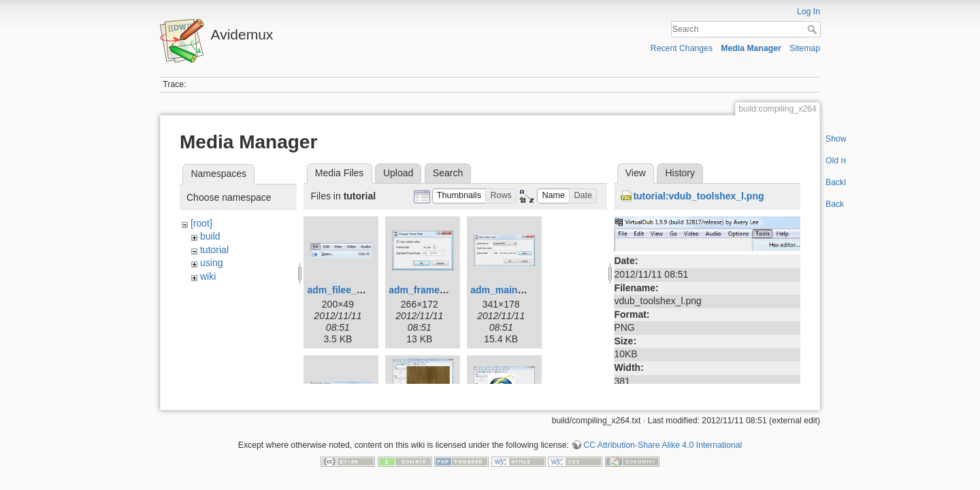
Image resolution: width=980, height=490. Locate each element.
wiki (208, 276)
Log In (808, 12)
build (210, 236)
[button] (459, 196)
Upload (398, 173)
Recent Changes (682, 48)
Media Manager (751, 48)
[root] (201, 223)
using (211, 263)
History (680, 173)
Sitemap (805, 48)
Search (814, 29)
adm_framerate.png (433, 290)
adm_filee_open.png (353, 290)
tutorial (214, 250)
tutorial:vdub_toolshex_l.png (698, 196)
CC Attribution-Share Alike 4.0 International (663, 440)
